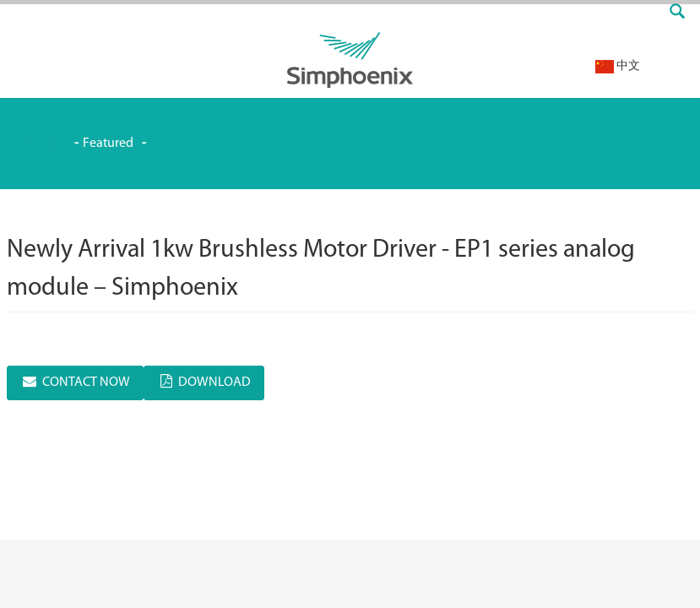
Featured (108, 144)
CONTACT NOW (86, 383)
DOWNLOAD (214, 383)
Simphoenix (36, 143)
